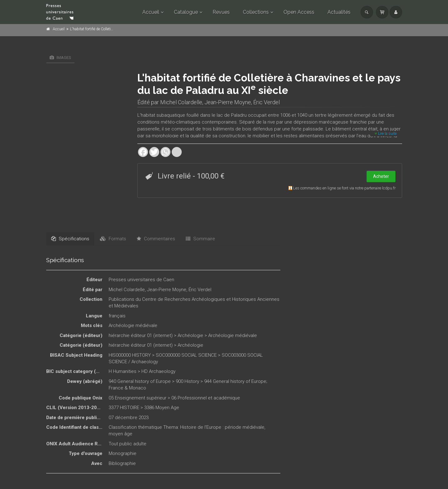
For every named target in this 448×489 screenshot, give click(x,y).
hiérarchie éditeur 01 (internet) (141, 335)
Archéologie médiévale (133, 325)
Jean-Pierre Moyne (228, 102)
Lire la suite (386, 134)
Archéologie (190, 335)
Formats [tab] (113, 239)
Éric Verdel (266, 102)
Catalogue (186, 12)
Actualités (339, 12)
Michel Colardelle (181, 102)
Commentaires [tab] (156, 239)
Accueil (151, 12)
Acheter (381, 176)
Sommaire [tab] (200, 239)
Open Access (299, 12)
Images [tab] (60, 58)
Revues (221, 12)
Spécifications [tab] (70, 239)
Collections (256, 12)
